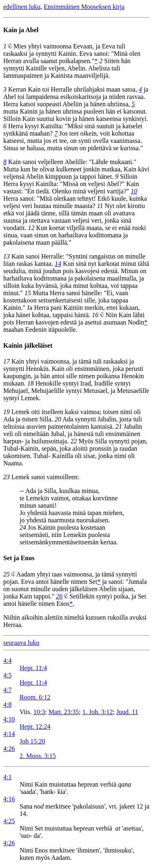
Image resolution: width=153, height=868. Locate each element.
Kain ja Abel (21, 30)
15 (28, 293)
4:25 (9, 821)
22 (73, 441)
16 (95, 315)
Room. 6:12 (35, 697)
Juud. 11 (127, 712)
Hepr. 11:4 (33, 668)
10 (134, 191)
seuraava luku (21, 643)
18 (31, 383)
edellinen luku (22, 7)
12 (31, 228)
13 (7, 256)
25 (7, 574)
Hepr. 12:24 (35, 727)
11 (100, 206)
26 (59, 596)
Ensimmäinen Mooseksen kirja (84, 7)
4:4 (7, 661)
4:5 (7, 675)
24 (23, 527)
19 (7, 412)
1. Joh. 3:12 (98, 712)
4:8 (7, 705)
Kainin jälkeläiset (28, 345)
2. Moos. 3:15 (38, 756)
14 (58, 264)
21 (119, 426)
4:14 (9, 734)
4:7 (7, 690)
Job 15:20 (32, 741)
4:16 (9, 799)
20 (58, 419)
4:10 (9, 719)
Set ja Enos (19, 558)
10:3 (39, 712)
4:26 (9, 749)
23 (7, 477)
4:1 (7, 777)
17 (7, 361)
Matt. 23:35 (64, 712)
